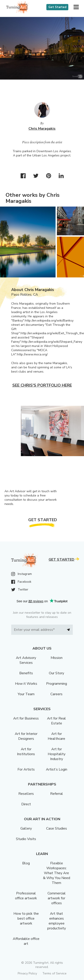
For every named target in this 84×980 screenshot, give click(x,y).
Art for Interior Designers (26, 736)
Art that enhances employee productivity (57, 921)
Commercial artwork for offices (57, 898)
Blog (26, 863)
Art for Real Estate (56, 721)
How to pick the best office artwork (26, 918)
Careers (56, 694)
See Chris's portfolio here (42, 385)
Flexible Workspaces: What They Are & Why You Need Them (57, 873)
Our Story (56, 673)
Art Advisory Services (26, 660)
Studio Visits (26, 839)
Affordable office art (26, 941)
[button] (76, 7)
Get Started (57, 7)
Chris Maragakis (42, 129)
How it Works (26, 684)
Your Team (26, 694)
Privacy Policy (27, 973)
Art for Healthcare (56, 736)
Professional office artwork (26, 896)
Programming (57, 684)
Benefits (26, 673)
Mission (57, 658)
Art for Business (26, 718)
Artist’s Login (57, 769)
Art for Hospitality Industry (57, 754)
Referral (57, 794)
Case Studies (57, 828)
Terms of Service (54, 973)
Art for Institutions (26, 752)
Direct (26, 804)
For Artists (26, 769)
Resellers (26, 794)
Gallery (26, 828)
